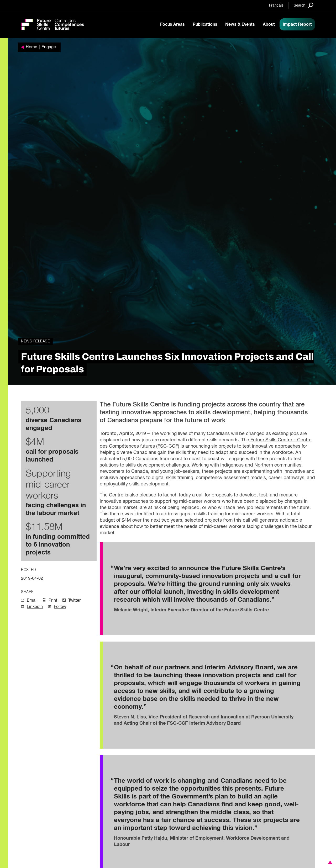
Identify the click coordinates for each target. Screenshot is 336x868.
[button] (329, 862)
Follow (60, 607)
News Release (35, 341)
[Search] (304, 5)
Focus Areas (172, 24)
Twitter (74, 601)
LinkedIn (35, 607)
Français (276, 6)
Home (31, 47)
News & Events (240, 24)
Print (53, 601)
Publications (205, 24)
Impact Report (297, 24)
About (269, 24)
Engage (49, 47)
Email (32, 601)
